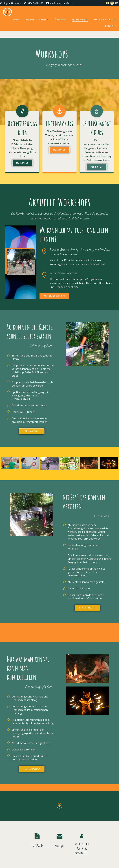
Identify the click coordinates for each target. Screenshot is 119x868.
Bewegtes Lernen (37, 20)
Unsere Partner (105, 20)
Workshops (80, 20)
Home (16, 20)
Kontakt (111, 26)
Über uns (60, 20)
